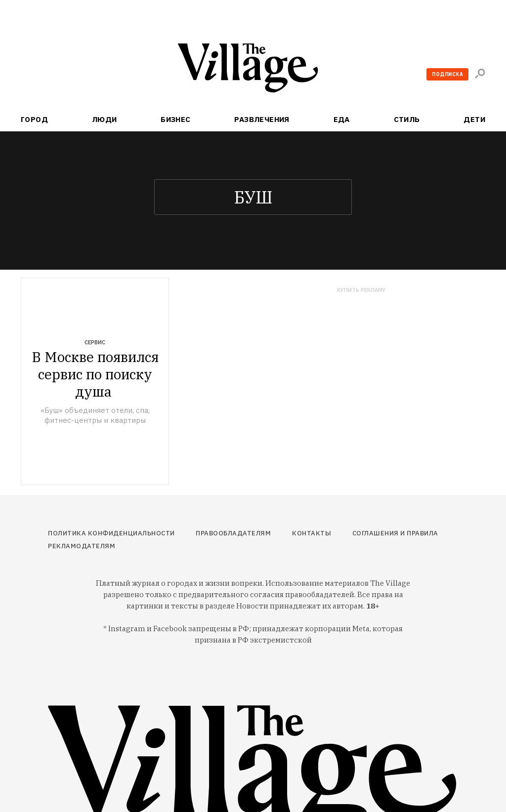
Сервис (95, 342)
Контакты (312, 533)
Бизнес (176, 119)
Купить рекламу (361, 290)
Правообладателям (233, 533)
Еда (342, 119)
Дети (474, 119)
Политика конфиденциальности (111, 533)
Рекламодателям (82, 546)
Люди (105, 119)
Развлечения (262, 119)
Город (34, 119)
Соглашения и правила (395, 533)
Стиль (407, 119)
